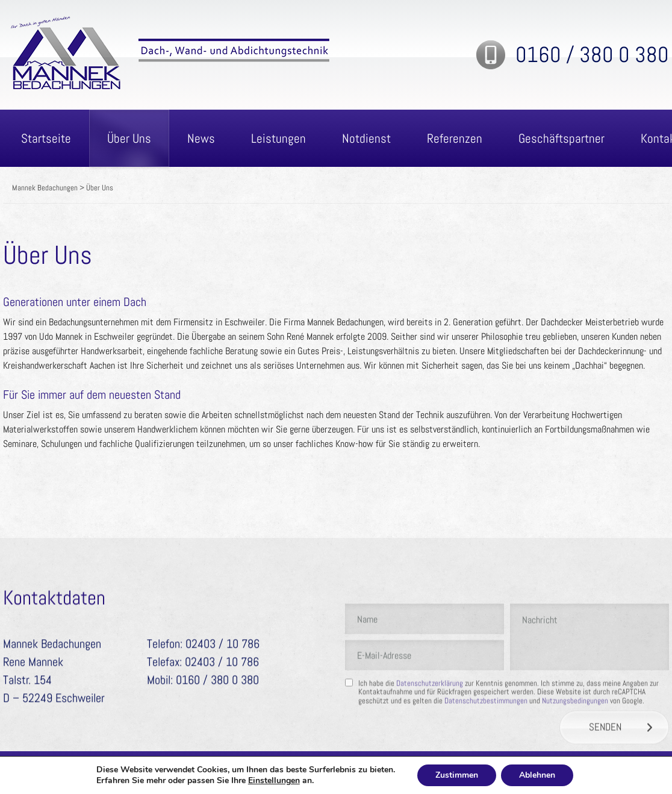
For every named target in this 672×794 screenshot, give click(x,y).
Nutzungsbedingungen (575, 735)
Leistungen (278, 138)
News (201, 138)
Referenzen (455, 138)
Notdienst (366, 138)
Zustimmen (457, 775)
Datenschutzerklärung (430, 717)
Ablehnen (537, 775)
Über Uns (129, 138)
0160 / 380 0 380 (592, 55)
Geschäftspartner (562, 138)
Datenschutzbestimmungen (486, 735)
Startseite (46, 138)
